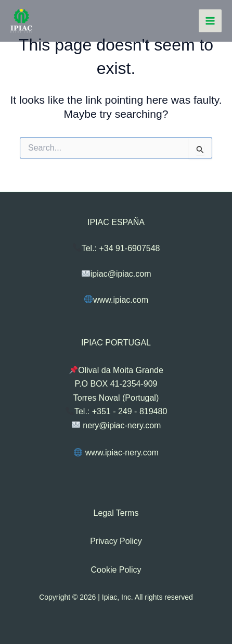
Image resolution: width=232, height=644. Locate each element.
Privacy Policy (116, 541)
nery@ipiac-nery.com (117, 425)
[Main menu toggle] (210, 21)
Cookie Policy (116, 570)
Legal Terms (116, 513)
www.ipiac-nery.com (116, 453)
